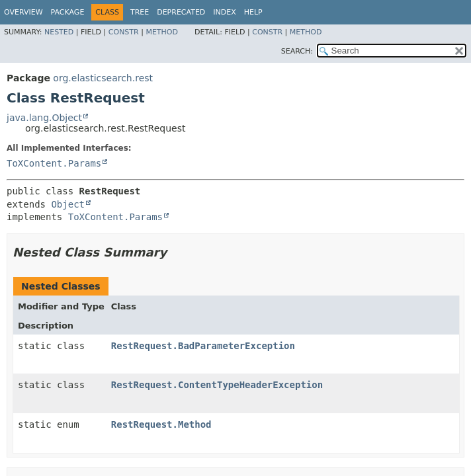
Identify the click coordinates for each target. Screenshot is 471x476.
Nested (59, 32)
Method (162, 32)
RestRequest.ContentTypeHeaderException (217, 385)
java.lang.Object (44, 118)
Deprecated (181, 12)
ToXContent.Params (54, 163)
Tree (140, 12)
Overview (23, 12)
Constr (124, 32)
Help (253, 12)
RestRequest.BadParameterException (203, 346)
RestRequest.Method (161, 424)
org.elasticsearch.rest (103, 78)
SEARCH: (297, 51)
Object (68, 204)
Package (68, 12)
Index (224, 12)
